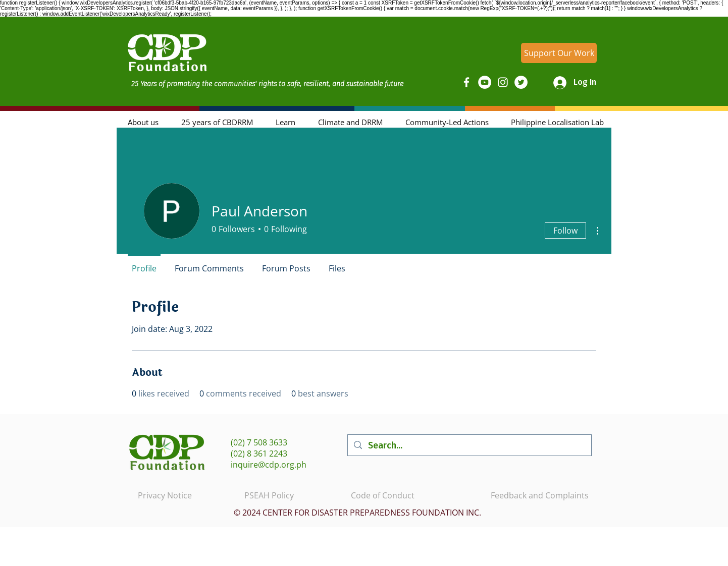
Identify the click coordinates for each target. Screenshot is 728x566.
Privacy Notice (165, 495)
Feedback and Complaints (540, 495)
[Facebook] (466, 82)
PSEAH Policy (269, 495)
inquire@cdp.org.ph (269, 465)
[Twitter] (521, 82)
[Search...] (469, 445)
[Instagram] (503, 82)
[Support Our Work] (559, 53)
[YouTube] (485, 82)
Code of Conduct (383, 495)
